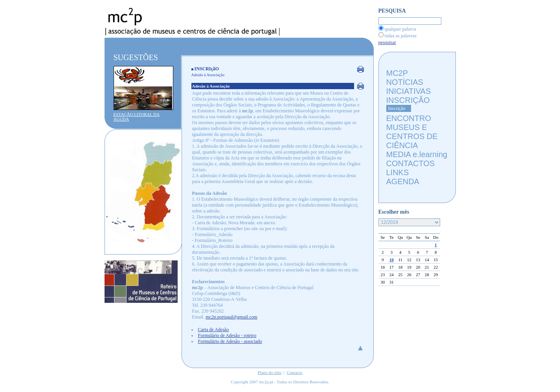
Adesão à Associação (208, 75)
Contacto (295, 372)
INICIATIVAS (409, 91)
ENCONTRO (409, 118)
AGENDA (403, 181)
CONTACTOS (411, 163)
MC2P (397, 73)
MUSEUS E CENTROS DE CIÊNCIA (412, 136)
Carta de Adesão (214, 330)
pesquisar (387, 42)
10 (392, 260)
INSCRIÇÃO (408, 100)
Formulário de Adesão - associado (230, 341)
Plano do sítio (270, 372)
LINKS (398, 172)
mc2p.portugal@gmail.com (231, 317)
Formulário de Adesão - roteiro (227, 335)
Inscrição (397, 108)
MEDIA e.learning (417, 154)
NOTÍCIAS (405, 82)
